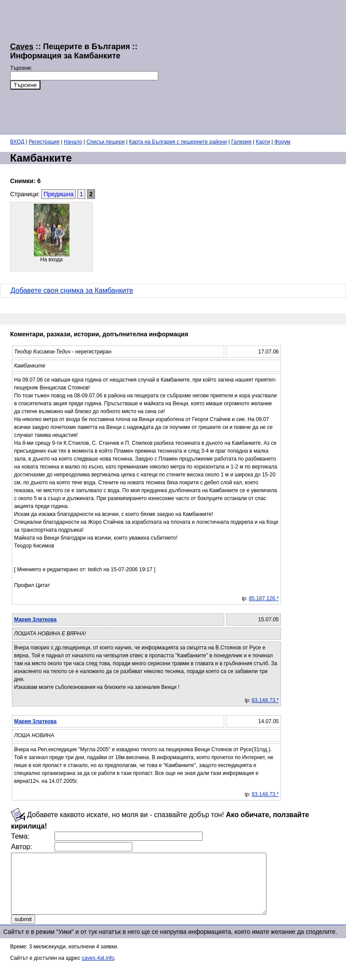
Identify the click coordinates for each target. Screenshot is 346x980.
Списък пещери (106, 142)
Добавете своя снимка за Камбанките (72, 290)
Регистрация (44, 142)
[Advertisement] (252, 66)
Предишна (58, 194)
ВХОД (17, 142)
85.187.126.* (264, 598)
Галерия (241, 142)
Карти (263, 142)
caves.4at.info (98, 970)
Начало (73, 142)
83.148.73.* (265, 700)
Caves (22, 47)
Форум (282, 142)
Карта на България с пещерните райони (178, 142)
